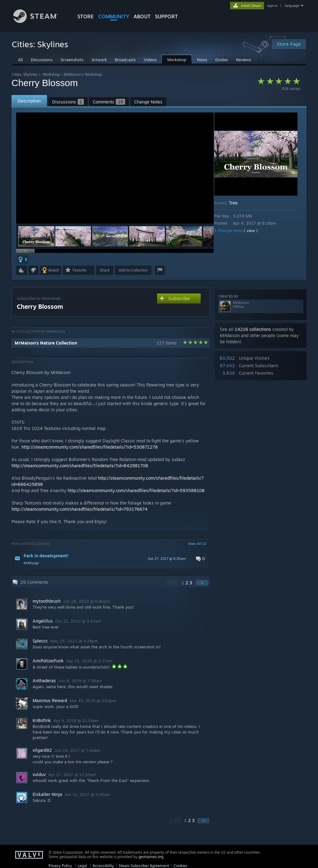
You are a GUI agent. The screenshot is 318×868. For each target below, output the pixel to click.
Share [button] (105, 270)
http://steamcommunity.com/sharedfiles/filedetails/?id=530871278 (90, 447)
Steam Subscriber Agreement (144, 866)
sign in (272, 6)
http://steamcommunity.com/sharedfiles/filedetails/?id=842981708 (80, 466)
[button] (73, 236)
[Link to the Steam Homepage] (40, 21)
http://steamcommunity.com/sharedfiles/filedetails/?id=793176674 (79, 509)
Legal (82, 866)
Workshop (51, 74)
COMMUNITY (114, 16)
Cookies (180, 866)
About (142, 16)
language (292, 6)
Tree (238, 203)
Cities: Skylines (25, 74)
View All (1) (197, 544)
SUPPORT (166, 16)
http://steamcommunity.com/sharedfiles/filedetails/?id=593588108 (136, 490)
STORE (86, 16)
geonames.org (151, 857)
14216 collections (253, 329)
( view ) (255, 231)
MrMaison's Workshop (83, 74)
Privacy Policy (60, 866)
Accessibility (103, 866)
